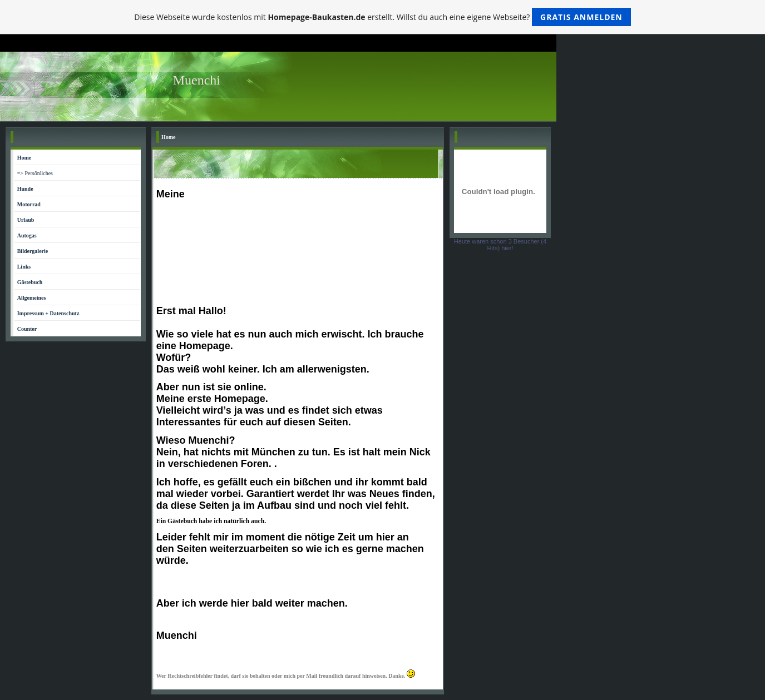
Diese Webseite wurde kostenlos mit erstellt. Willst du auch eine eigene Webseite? (382, 17)
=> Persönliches (35, 173)
